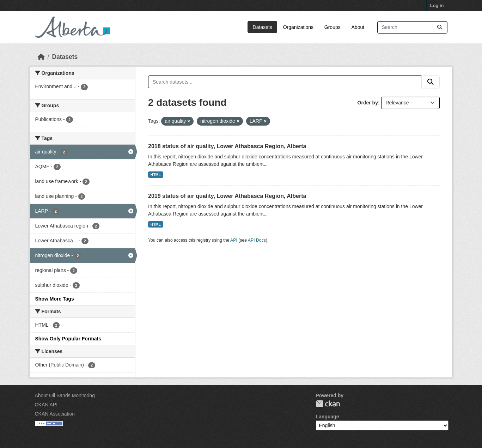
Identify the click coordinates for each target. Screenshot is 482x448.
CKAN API (46, 405)
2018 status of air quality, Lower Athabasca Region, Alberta (227, 146)
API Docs (257, 240)
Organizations (298, 27)
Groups (332, 27)
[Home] (41, 57)
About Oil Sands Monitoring (65, 395)
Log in (437, 5)
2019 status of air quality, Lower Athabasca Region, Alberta (227, 196)
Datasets (263, 27)
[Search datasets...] (412, 27)
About (358, 27)
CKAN (328, 404)
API (234, 240)
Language (328, 417)
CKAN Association (55, 414)
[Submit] (440, 27)
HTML (156, 175)
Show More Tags (55, 299)
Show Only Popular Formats (68, 339)
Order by (368, 103)
